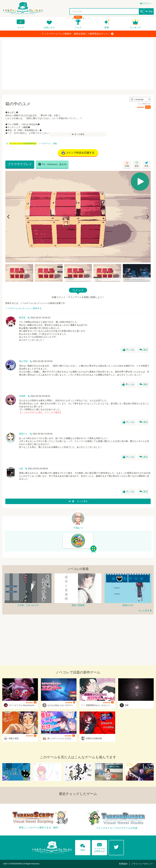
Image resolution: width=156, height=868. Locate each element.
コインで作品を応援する (78, 153)
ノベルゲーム (45, 144)
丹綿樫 (22, 396)
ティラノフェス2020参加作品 (23, 144)
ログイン (147, 3)
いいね (128, 350)
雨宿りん (23, 434)
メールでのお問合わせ (99, 847)
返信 (144, 350)
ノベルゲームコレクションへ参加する (23, 308)
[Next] (147, 217)
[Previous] (9, 217)
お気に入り (49, 27)
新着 (107, 27)
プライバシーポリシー (142, 864)
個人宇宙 (23, 361)
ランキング (135, 27)
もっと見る (144, 610)
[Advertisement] (78, 64)
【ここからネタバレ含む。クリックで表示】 (40, 412)
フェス (78, 27)
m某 (21, 469)
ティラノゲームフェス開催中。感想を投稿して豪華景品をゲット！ (78, 34)
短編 (55, 144)
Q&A (83, 847)
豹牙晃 (22, 318)
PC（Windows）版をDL (53, 164)
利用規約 (123, 864)
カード (21, 27)
